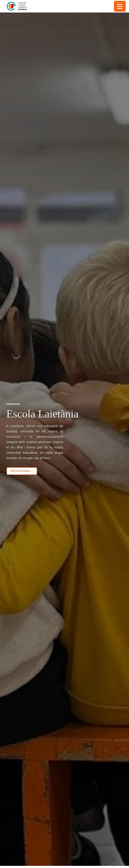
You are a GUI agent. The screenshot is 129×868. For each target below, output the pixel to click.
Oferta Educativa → (22, 471)
